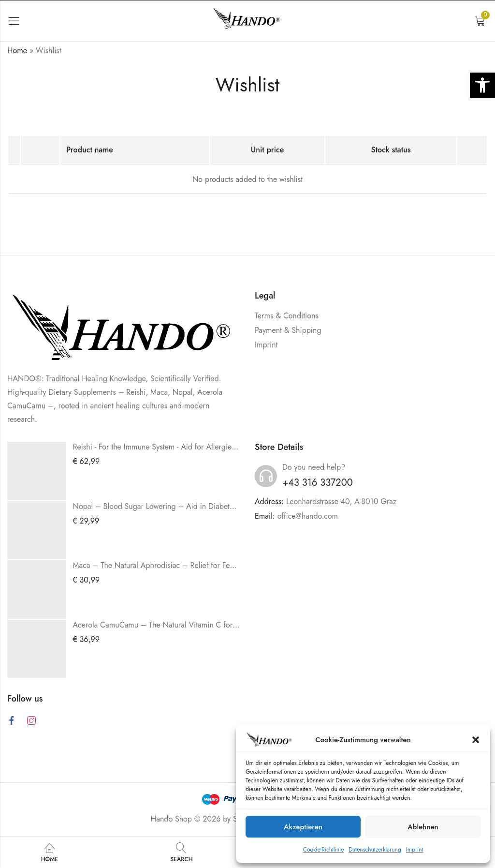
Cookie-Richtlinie (324, 850)
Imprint (415, 850)
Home (17, 51)
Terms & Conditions (287, 316)
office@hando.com (308, 516)
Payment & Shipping (288, 330)
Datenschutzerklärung (375, 850)
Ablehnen (423, 827)
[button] (482, 85)
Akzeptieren (303, 827)
